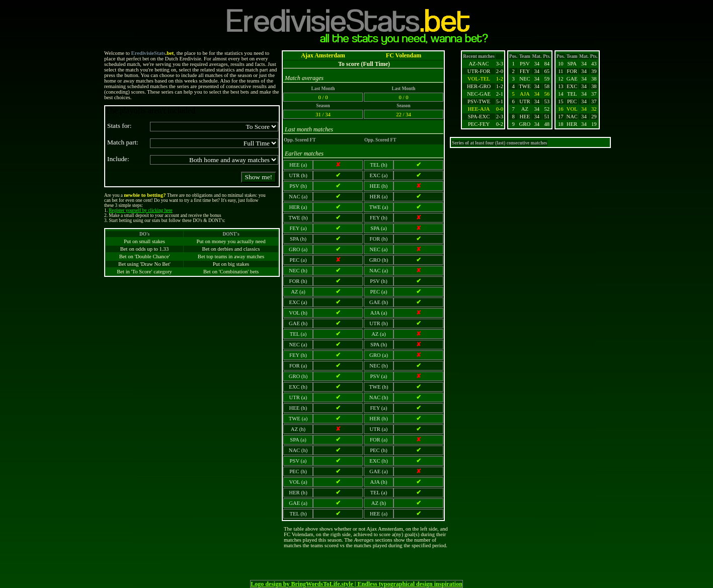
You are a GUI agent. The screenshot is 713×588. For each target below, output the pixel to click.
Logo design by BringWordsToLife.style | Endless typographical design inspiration (356, 584)
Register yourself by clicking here (140, 210)
